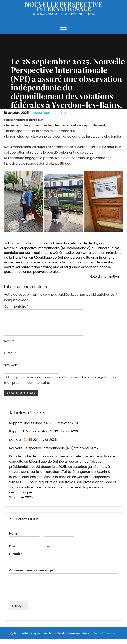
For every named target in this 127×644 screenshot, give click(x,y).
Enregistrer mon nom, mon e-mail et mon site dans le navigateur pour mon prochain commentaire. (61, 385)
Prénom (14, 551)
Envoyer (19, 610)
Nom (9, 346)
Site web (11, 370)
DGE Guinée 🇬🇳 (21, 444)
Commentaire (16, 307)
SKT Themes (107, 638)
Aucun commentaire (49, 113)
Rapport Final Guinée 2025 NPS (33, 428)
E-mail (10, 358)
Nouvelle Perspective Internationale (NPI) (41, 453)
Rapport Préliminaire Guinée (31, 436)
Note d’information (106, 276)
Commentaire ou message (32, 575)
